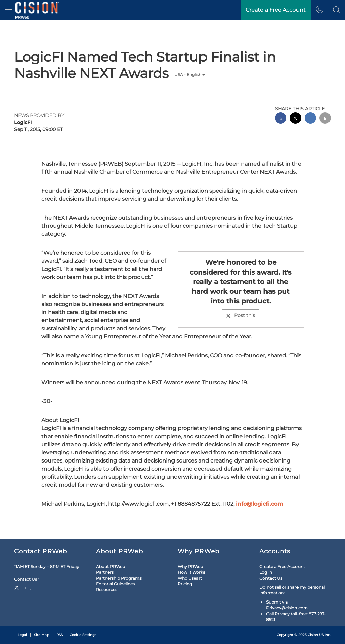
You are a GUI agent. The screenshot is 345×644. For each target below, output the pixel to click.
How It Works (191, 572)
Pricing (185, 584)
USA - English (190, 74)
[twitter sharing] (295, 119)
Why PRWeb (190, 567)
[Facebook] (25, 587)
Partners (105, 572)
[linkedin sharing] (310, 119)
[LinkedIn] (31, 587)
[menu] (9, 10)
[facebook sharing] (281, 119)
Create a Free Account (282, 567)
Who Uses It (190, 578)
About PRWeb (111, 567)
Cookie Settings (83, 635)
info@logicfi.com (259, 504)
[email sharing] (325, 119)
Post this (241, 315)
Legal (22, 635)
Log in (266, 572)
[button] (336, 10)
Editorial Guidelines (115, 584)
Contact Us (27, 579)
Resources (107, 590)
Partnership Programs (119, 578)
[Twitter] (17, 587)
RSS (59, 635)
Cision (313, 635)
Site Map (42, 635)
